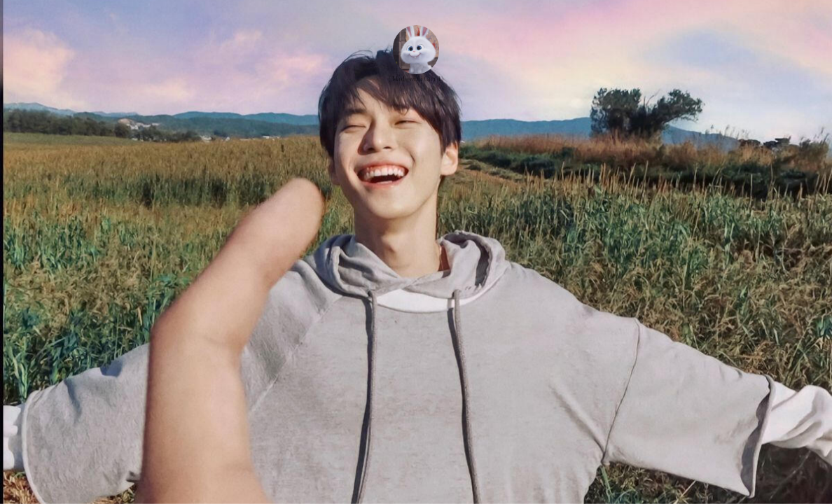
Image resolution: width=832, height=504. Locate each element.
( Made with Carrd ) (416, 79)
